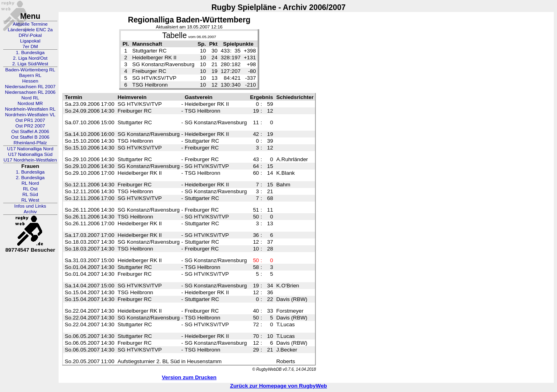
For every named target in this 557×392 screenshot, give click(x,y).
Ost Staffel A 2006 (30, 131)
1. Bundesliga (30, 53)
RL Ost (30, 189)
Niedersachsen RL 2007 (30, 87)
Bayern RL (30, 75)
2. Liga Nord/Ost (30, 58)
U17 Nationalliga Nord (30, 149)
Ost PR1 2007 (30, 120)
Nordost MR (30, 103)
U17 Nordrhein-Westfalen (30, 160)
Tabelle (174, 35)
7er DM (30, 46)
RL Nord (30, 183)
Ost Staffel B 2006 (30, 137)
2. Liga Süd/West (30, 64)
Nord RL (30, 98)
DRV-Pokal (30, 35)
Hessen (30, 81)
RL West (30, 200)
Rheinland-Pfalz (30, 143)
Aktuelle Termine (30, 24)
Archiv (30, 212)
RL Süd (30, 194)
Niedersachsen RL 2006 (30, 92)
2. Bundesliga (30, 178)
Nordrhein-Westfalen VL (30, 115)
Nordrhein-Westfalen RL (30, 109)
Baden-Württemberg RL (30, 70)
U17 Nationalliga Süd (30, 154)
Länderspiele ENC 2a (30, 30)
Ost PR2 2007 (30, 126)
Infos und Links (30, 206)
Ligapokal (30, 41)
